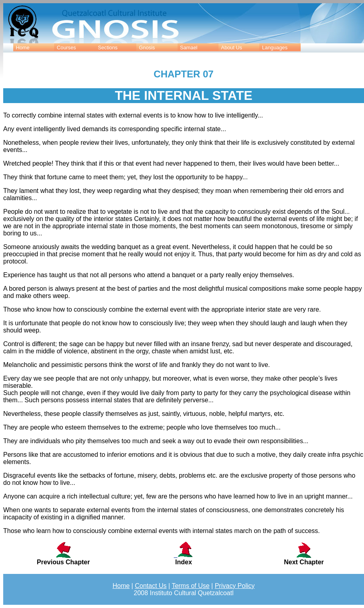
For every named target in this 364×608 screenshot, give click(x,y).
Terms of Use (190, 586)
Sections (108, 48)
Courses (67, 48)
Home (22, 48)
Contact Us (151, 586)
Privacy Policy (235, 586)
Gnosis (147, 48)
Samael (189, 48)
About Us (232, 48)
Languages (275, 48)
